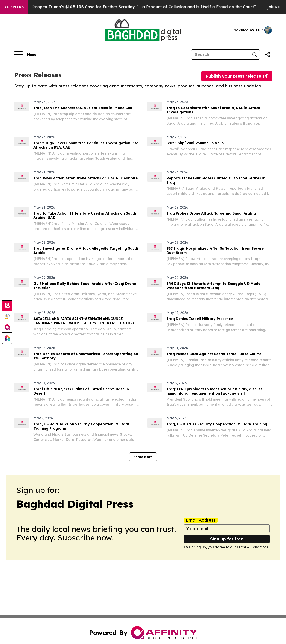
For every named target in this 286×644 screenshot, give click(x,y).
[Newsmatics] (7, 338)
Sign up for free (227, 539)
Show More (143, 457)
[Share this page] (268, 54)
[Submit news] (7, 306)
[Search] (220, 54)
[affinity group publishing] (7, 327)
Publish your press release (237, 76)
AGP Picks (14, 7)
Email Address (201, 520)
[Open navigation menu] (25, 54)
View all (276, 7)
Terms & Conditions (252, 547)
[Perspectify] (7, 317)
